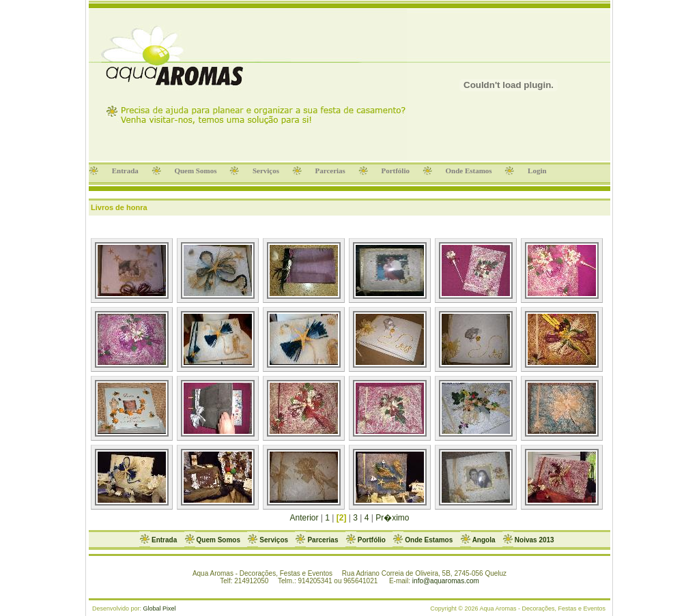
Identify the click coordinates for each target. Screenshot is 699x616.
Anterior (305, 518)
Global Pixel (160, 608)
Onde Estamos (469, 171)
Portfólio (396, 171)
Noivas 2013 (534, 540)
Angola (484, 540)
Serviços (266, 171)
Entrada (125, 171)
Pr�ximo (392, 518)
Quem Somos (196, 171)
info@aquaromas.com (446, 581)
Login (537, 171)
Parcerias (330, 171)
